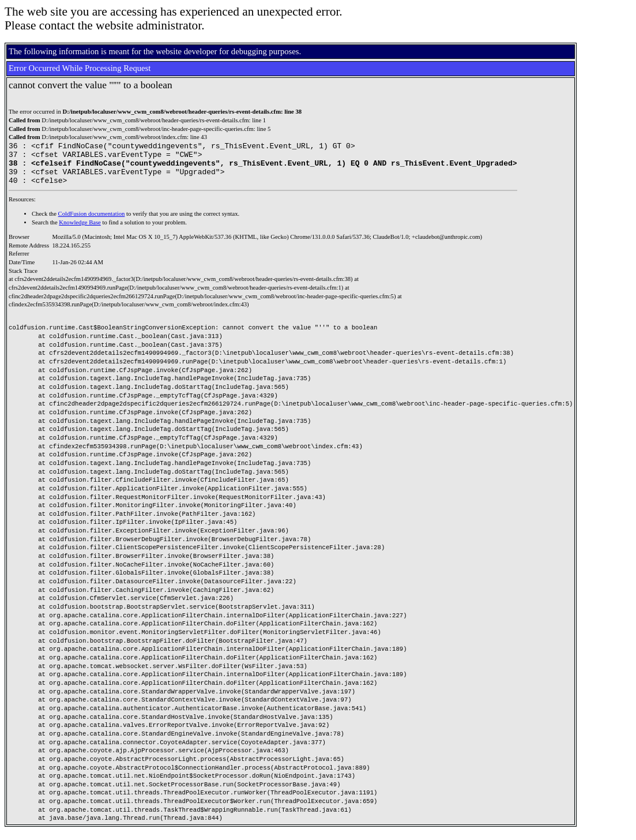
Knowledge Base (80, 231)
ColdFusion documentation (92, 222)
